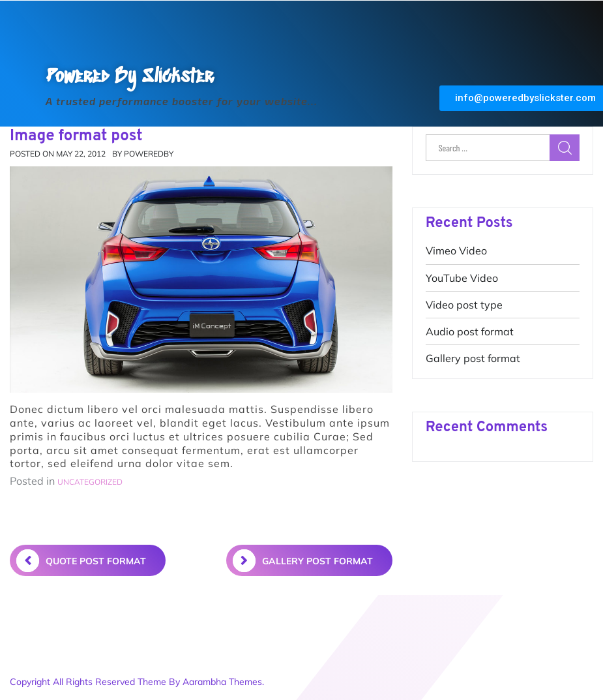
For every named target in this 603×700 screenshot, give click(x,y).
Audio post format (470, 331)
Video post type (464, 305)
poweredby (149, 154)
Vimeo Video (456, 251)
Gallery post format (473, 358)
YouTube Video (462, 278)
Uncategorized (90, 482)
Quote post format (81, 561)
